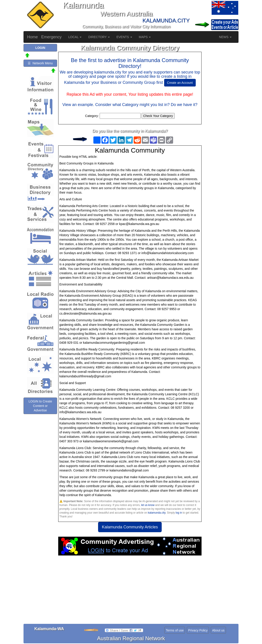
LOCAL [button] (75, 37)
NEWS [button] (225, 37)
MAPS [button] (145, 37)
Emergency (51, 37)
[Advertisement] (130, 591)
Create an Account (180, 83)
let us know (148, 505)
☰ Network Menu (40, 63)
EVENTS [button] (124, 37)
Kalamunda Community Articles (130, 527)
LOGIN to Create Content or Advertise (40, 406)
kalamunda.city (157, 513)
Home (32, 37)
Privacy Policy (198, 630)
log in (179, 513)
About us (218, 630)
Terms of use (175, 630)
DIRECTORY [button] (99, 37)
